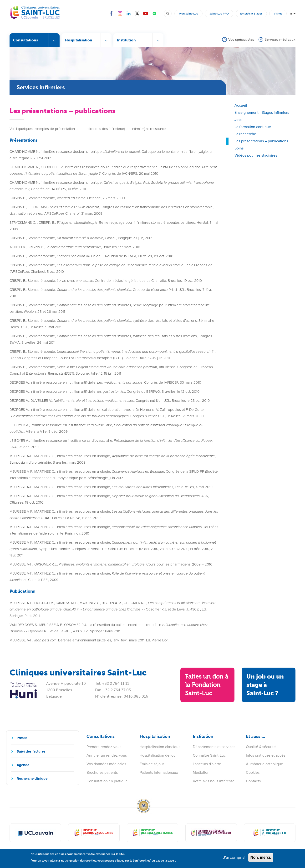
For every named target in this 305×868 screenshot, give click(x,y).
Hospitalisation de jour (158, 755)
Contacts (253, 781)
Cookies (253, 772)
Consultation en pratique (107, 781)
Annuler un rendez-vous (107, 755)
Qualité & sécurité (261, 747)
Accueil (241, 105)
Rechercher (170, 13)
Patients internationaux (159, 772)
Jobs (238, 120)
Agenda (23, 765)
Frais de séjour (152, 764)
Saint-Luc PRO (219, 14)
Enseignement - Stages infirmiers (262, 112)
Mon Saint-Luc (188, 14)
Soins (239, 148)
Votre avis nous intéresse (214, 781)
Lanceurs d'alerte (207, 764)
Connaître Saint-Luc (209, 755)
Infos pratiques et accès (266, 755)
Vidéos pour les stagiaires (256, 155)
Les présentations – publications (261, 141)
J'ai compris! (234, 859)
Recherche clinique (32, 779)
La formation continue (253, 127)
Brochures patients (102, 772)
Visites (278, 14)
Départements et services (214, 747)
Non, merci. (261, 859)
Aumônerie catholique (264, 764)
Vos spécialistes (241, 40)
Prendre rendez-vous (104, 747)
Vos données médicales (106, 764)
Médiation (201, 772)
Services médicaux (280, 40)
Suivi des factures (31, 751)
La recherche (245, 134)
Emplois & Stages (251, 14)
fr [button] (293, 14)
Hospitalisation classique (160, 747)
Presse (22, 738)
